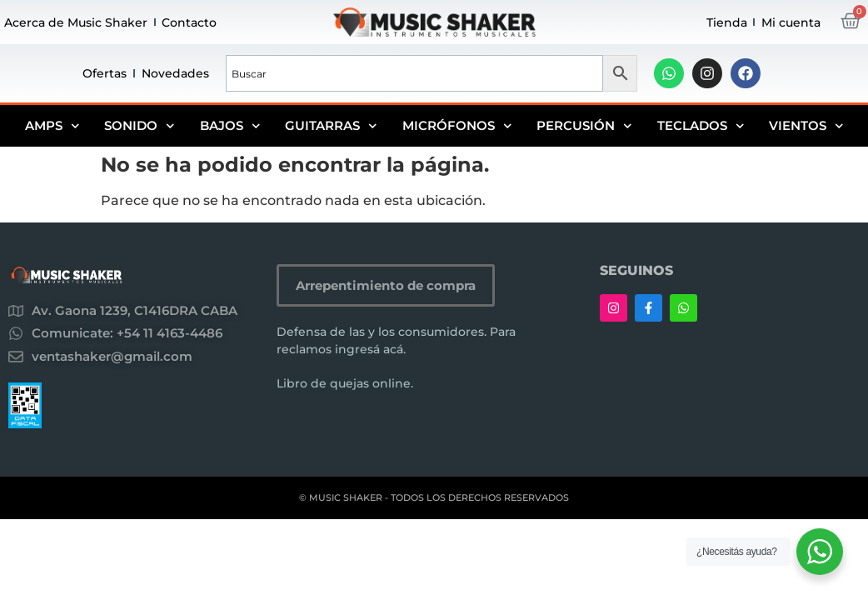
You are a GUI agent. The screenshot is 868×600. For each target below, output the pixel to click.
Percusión (584, 126)
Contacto (189, 22)
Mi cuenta (791, 22)
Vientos (806, 126)
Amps (52, 126)
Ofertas (105, 73)
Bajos (230, 126)
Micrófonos (457, 126)
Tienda (727, 22)
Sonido (140, 126)
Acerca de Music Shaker (76, 22)
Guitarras (331, 126)
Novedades (175, 73)
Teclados (701, 126)
